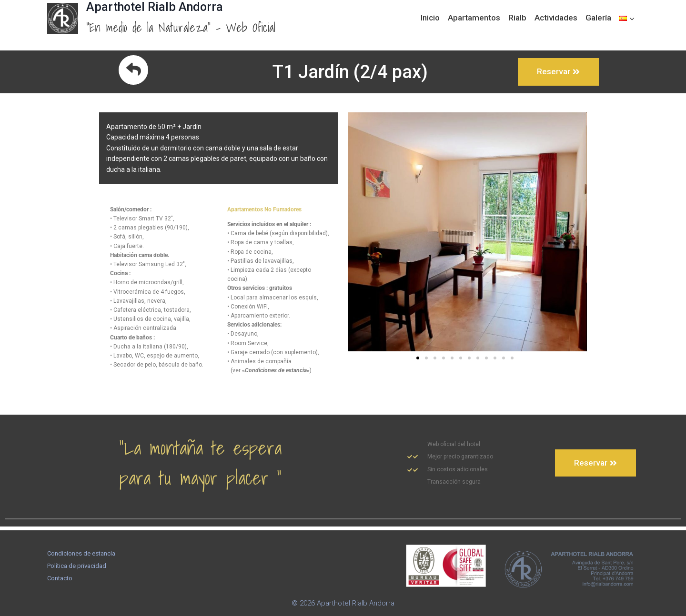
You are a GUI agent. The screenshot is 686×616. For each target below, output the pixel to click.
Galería (598, 18)
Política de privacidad (77, 566)
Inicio (430, 18)
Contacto (60, 578)
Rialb (517, 18)
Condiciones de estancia (81, 553)
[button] (418, 362)
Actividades (556, 18)
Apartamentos (474, 18)
